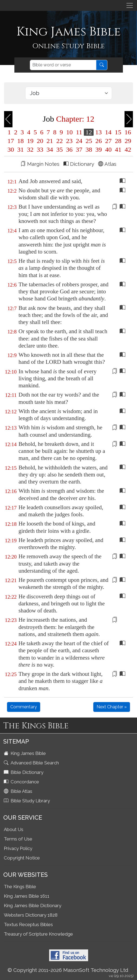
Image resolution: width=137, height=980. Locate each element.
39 (99, 150)
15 (118, 132)
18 (21, 141)
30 (11, 150)
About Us (14, 829)
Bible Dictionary (24, 772)
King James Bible (25, 753)
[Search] (63, 65)
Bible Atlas (19, 791)
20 (40, 141)
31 (21, 150)
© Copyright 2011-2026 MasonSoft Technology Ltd (68, 970)
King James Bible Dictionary (33, 906)
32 (30, 150)
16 (127, 132)
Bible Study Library (27, 801)
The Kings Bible (20, 887)
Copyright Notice (22, 858)
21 (50, 141)
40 (109, 150)
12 (89, 132)
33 (40, 150)
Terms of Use (18, 839)
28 (118, 141)
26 (99, 141)
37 (79, 150)
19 (30, 141)
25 (89, 141)
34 (50, 150)
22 (60, 141)
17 (11, 141)
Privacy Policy (18, 848)
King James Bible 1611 (27, 896)
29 (127, 141)
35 (60, 150)
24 (79, 141)
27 (109, 141)
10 (69, 132)
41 (118, 150)
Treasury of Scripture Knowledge (38, 934)
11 (79, 132)
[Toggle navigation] (130, 5)
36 (69, 150)
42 (127, 150)
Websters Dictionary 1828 (31, 915)
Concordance (22, 782)
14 (108, 132)
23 (69, 141)
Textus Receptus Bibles (28, 924)
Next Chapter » (112, 707)
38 (89, 150)
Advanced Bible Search (32, 763)
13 (98, 132)
